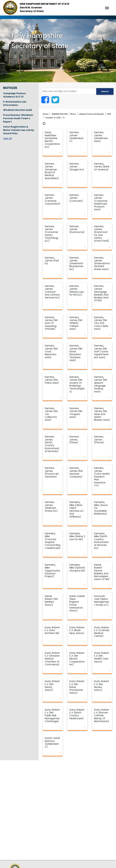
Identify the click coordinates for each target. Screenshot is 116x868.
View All (7, 138)
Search (105, 91)
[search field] (77, 91)
